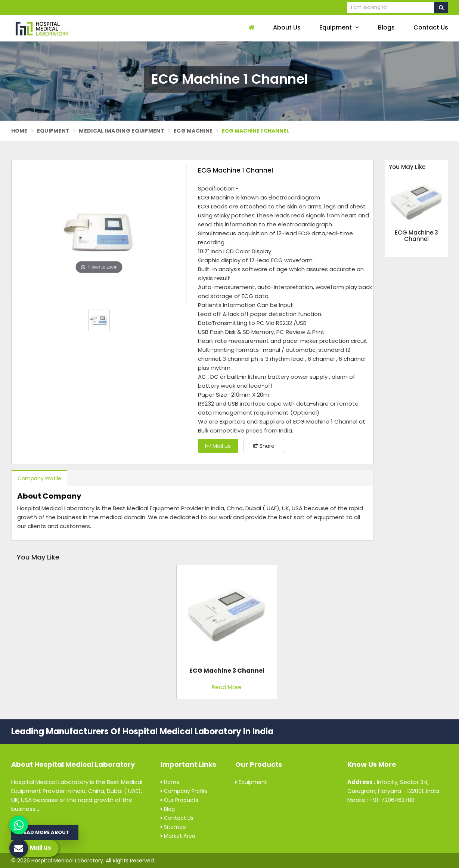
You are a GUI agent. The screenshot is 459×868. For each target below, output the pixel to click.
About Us (287, 27)
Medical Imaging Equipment (122, 131)
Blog (168, 809)
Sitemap (173, 827)
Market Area (178, 836)
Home (19, 131)
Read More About (45, 832)
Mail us (218, 446)
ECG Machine (193, 131)
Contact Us (431, 27)
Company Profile (39, 478)
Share (264, 446)
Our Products (179, 800)
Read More (227, 687)
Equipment (339, 27)
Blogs (386, 27)
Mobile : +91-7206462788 (381, 800)
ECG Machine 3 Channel (416, 236)
